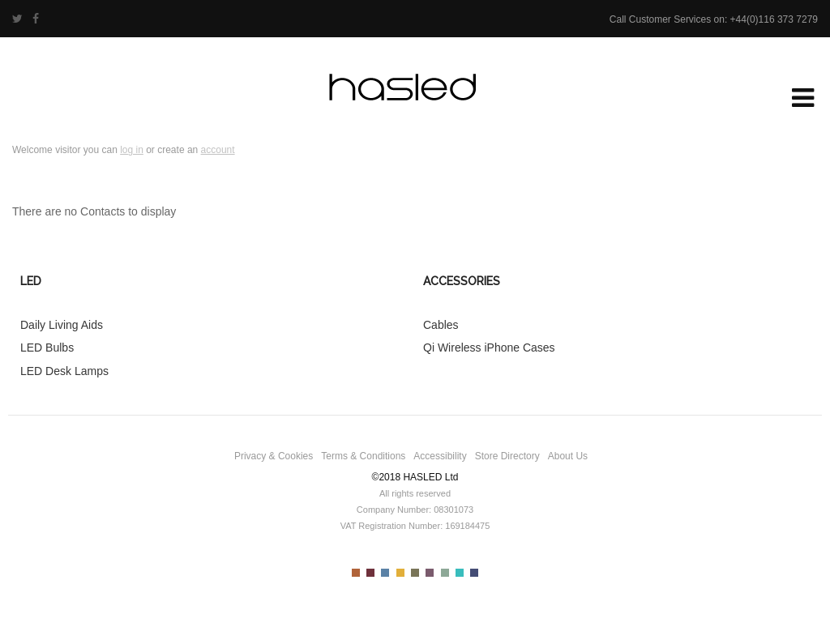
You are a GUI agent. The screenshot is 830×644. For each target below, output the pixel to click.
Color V (415, 573)
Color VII (445, 573)
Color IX (474, 573)
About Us (568, 456)
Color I (356, 573)
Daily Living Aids (62, 325)
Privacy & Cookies (274, 456)
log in (132, 150)
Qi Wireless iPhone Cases (489, 348)
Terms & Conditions (363, 456)
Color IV (400, 573)
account (218, 150)
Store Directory (507, 456)
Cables (441, 325)
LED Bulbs (47, 348)
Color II (370, 573)
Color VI (430, 573)
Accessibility (440, 456)
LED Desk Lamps (64, 371)
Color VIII (460, 573)
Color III (385, 573)
